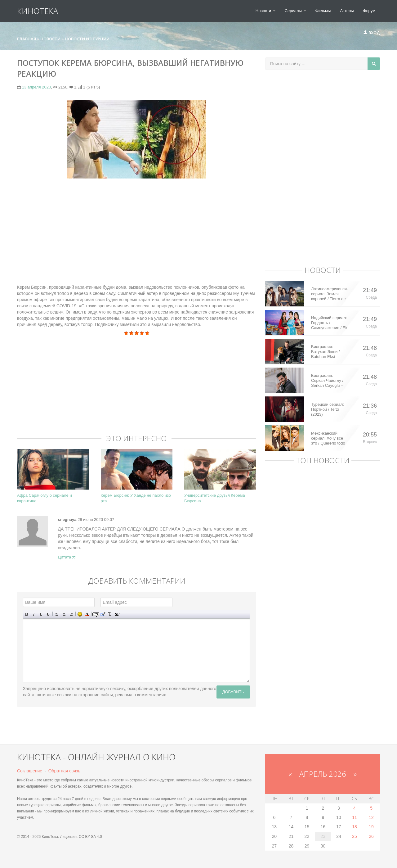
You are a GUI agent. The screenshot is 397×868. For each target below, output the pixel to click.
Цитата (67, 557)
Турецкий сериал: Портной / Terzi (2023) (328, 409)
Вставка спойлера (117, 614)
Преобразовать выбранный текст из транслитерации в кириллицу (110, 614)
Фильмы (323, 11)
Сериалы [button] (295, 11)
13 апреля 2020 (37, 87)
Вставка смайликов (80, 614)
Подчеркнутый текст (41, 614)
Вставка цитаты (103, 614)
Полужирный (27, 614)
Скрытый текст (96, 614)
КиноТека (38, 11)
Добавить (233, 692)
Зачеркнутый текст (48, 614)
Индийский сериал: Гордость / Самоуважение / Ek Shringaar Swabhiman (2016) (329, 323)
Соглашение (30, 771)
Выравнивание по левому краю (57, 614)
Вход (372, 33)
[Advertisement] (136, 228)
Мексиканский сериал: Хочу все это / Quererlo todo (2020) (328, 438)
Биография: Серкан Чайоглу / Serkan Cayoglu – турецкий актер (327, 381)
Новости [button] (265, 11)
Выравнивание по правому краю (71, 614)
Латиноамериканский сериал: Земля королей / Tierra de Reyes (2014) (329, 294)
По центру (64, 614)
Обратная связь (64, 771)
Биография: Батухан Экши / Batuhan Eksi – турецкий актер (325, 352)
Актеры (347, 11)
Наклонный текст (34, 614)
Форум (369, 11)
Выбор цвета (87, 614)
